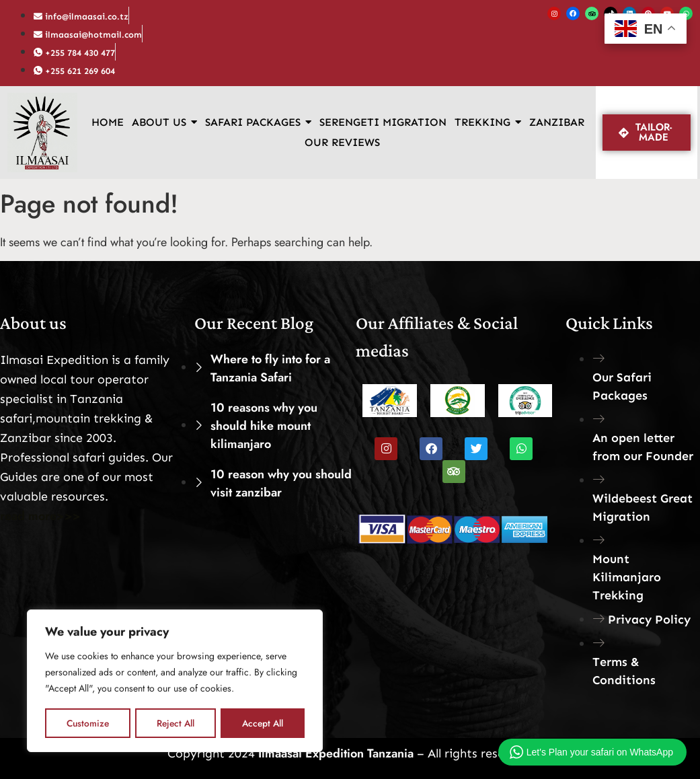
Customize (87, 723)
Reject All (175, 723)
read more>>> (40, 516)
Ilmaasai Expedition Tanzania (334, 753)
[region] (175, 681)
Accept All (263, 723)
